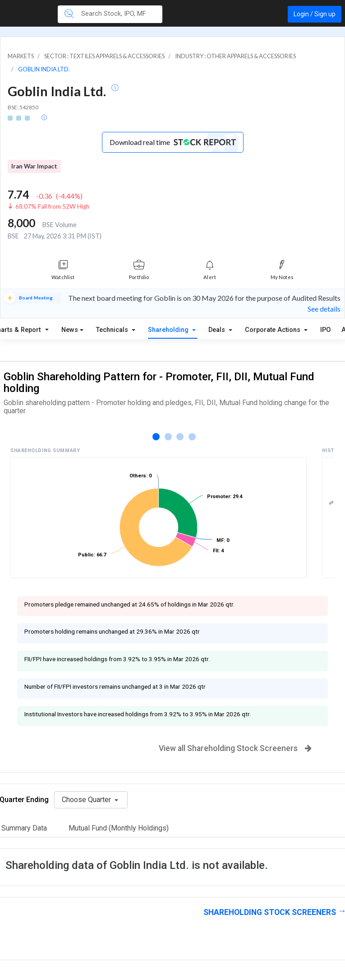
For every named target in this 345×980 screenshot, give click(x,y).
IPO (325, 330)
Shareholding (169, 330)
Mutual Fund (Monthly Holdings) (119, 828)
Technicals (113, 330)
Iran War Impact (34, 166)
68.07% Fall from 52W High (52, 206)
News (70, 330)
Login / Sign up (315, 14)
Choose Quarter (87, 800)
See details (324, 309)
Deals (218, 330)
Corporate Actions (274, 330)
